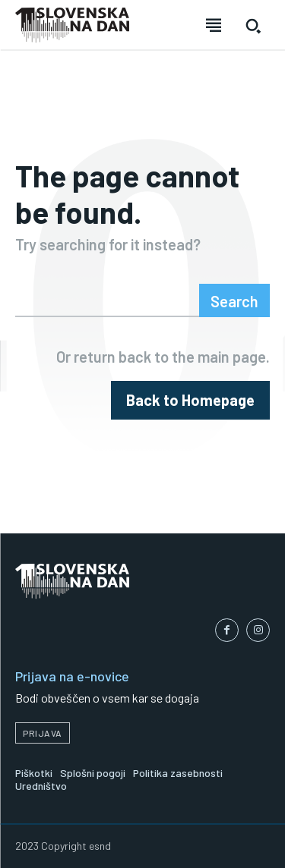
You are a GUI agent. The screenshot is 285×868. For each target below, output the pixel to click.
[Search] (234, 300)
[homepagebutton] (190, 400)
